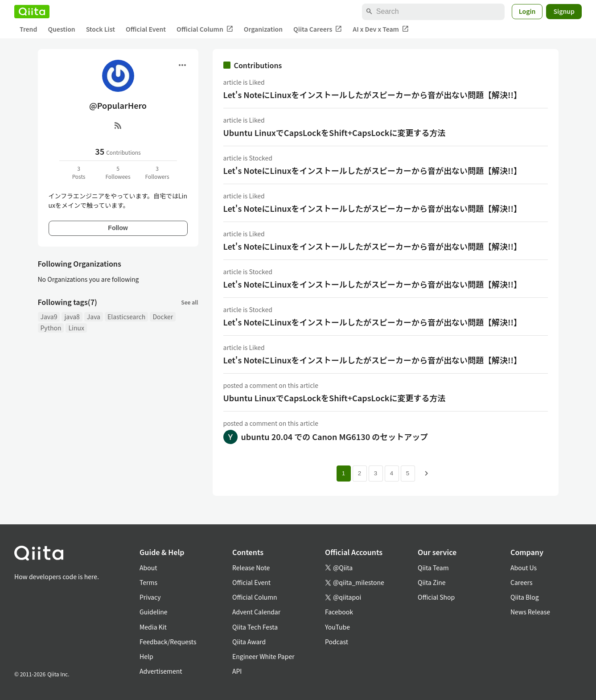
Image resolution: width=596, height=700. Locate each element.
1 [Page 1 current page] (343, 473)
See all (189, 302)
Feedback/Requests (168, 642)
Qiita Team (433, 568)
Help (146, 656)
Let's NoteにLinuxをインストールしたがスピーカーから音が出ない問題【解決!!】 (372, 95)
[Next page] (427, 474)
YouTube (337, 627)
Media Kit (153, 627)
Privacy (150, 597)
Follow (118, 228)
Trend (28, 29)
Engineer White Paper (263, 656)
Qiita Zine (432, 582)
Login (527, 11)
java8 (72, 317)
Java (94, 317)
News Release (530, 612)
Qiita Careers (318, 29)
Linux (76, 328)
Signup (564, 11)
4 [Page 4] (392, 473)
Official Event (146, 29)
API (237, 671)
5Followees (118, 172)
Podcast (337, 642)
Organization (263, 29)
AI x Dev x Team (381, 29)
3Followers (157, 172)
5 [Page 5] (408, 473)
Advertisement (161, 671)
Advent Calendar (256, 612)
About (148, 568)
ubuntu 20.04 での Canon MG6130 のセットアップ (335, 436)
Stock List (101, 29)
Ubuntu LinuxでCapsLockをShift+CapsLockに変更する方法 (335, 132)
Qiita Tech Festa (255, 627)
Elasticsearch (126, 317)
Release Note (251, 568)
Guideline (154, 612)
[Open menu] (182, 65)
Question (61, 29)
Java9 (49, 317)
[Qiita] (32, 12)
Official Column (205, 29)
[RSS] (118, 125)
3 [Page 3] (376, 473)
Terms (148, 582)
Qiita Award (249, 642)
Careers (521, 582)
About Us (524, 568)
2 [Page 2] (360, 473)
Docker (163, 317)
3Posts (79, 172)
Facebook (339, 612)
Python (51, 328)
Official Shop (436, 597)
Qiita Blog (525, 597)
